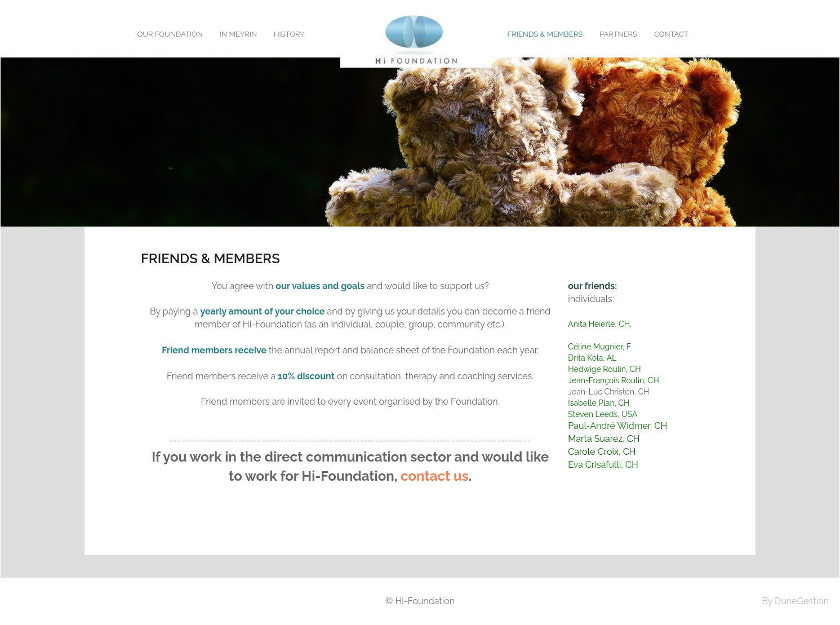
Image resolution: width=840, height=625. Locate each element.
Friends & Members (545, 34)
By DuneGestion (795, 601)
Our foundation (170, 34)
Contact (671, 34)
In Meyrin (238, 34)
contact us (435, 476)
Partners (618, 34)
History (289, 34)
